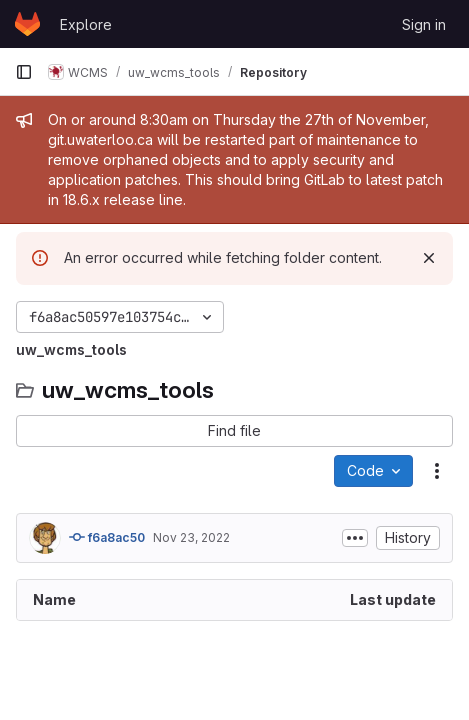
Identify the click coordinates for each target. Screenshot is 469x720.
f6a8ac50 (107, 537)
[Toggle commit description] (355, 538)
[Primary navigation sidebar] (24, 72)
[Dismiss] (429, 258)
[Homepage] (27, 24)
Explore (86, 24)
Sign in (424, 24)
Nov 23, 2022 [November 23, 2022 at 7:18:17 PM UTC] (191, 537)
